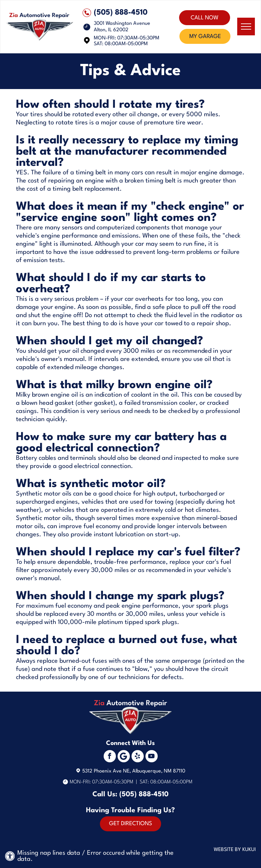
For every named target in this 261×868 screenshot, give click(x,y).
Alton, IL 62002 (111, 30)
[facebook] (110, 757)
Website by (227, 850)
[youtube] (152, 757)
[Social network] (124, 757)
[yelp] (138, 757)
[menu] (246, 27)
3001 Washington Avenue (122, 24)
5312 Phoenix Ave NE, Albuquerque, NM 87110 (134, 771)
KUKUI (249, 850)
